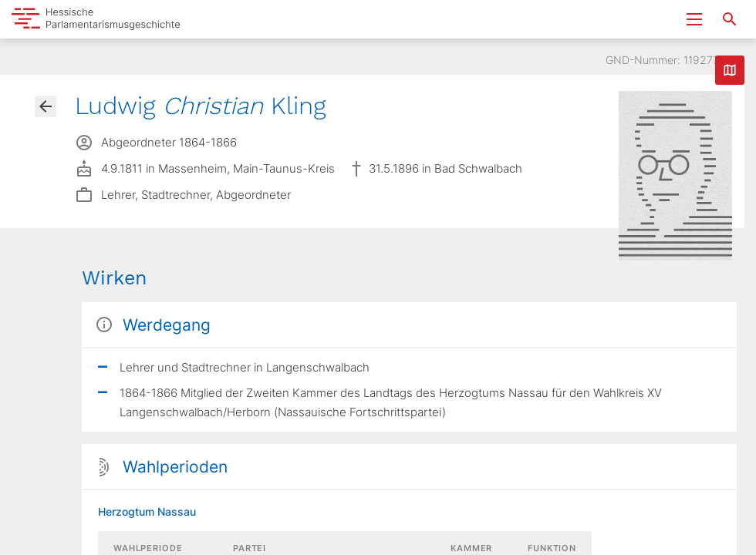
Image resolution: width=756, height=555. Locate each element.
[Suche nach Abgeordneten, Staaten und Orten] (730, 19)
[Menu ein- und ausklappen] (694, 19)
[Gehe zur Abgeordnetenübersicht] (46, 106)
